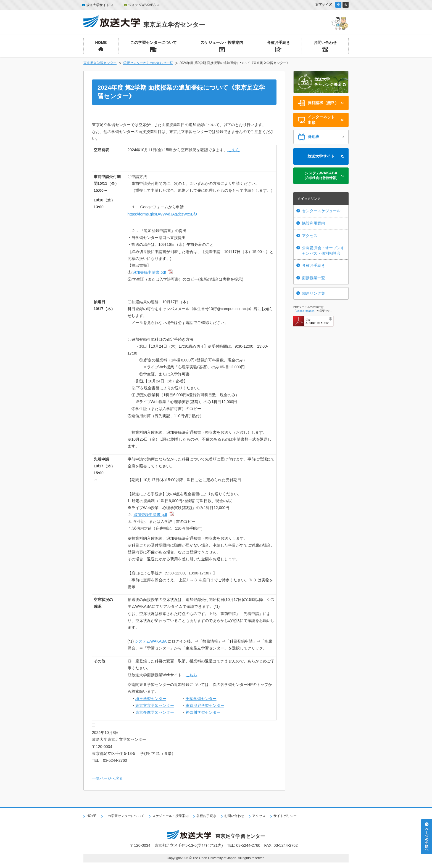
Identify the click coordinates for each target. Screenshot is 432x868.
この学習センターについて (124, 816)
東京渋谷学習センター (205, 705)
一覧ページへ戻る (107, 778)
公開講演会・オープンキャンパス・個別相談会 (323, 251)
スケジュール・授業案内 (170, 816)
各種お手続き (314, 265)
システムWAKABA (151, 641)
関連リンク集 (314, 293)
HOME (91, 816)
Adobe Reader (305, 311)
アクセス (310, 236)
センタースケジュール (321, 211)
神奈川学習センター (203, 712)
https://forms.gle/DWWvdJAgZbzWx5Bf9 (162, 214)
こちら (234, 150)
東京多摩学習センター (155, 712)
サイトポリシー (285, 816)
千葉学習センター (201, 699)
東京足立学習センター (100, 63)
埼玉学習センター (151, 699)
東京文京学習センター (155, 705)
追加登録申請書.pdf (149, 272)
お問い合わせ (234, 816)
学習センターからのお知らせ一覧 (148, 63)
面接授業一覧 (314, 278)
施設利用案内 (314, 223)
